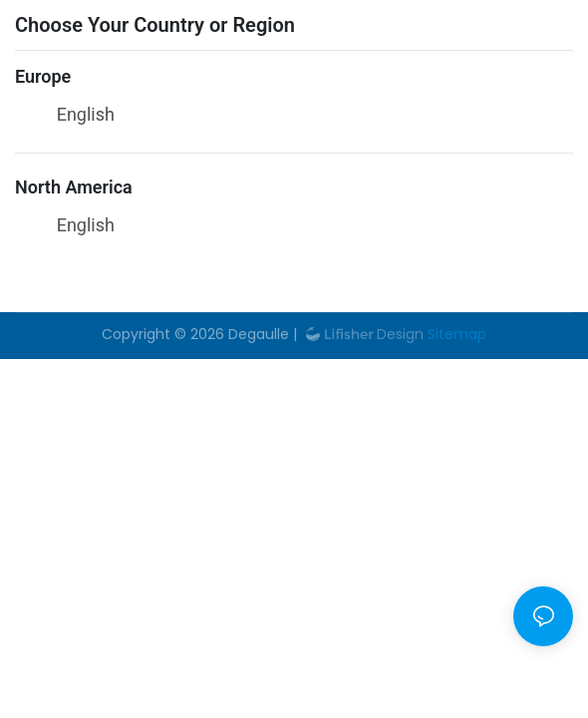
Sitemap (455, 334)
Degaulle (259, 334)
